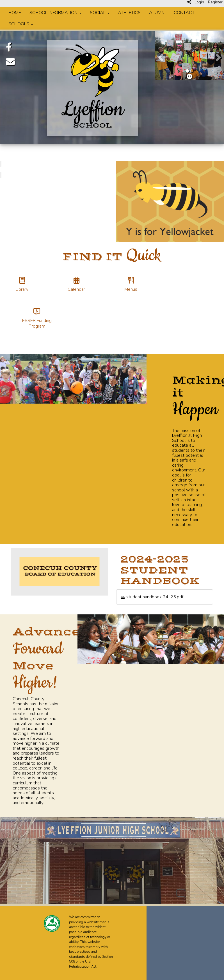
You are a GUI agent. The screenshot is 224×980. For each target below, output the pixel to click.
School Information (55, 13)
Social (100, 13)
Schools (21, 24)
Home (15, 13)
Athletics (129, 13)
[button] (160, 56)
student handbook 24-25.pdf (152, 597)
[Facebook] (9, 47)
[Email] (10, 62)
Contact (184, 13)
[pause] (189, 77)
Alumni (157, 13)
